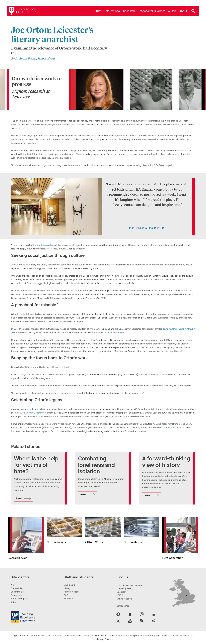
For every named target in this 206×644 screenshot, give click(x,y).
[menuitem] (98, 11)
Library (67, 588)
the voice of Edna (116, 333)
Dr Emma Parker (26, 58)
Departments (17, 592)
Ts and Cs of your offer (95, 636)
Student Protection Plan (182, 636)
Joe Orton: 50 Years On (33, 413)
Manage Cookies (104, 639)
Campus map (123, 606)
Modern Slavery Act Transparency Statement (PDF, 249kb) (138, 636)
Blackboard (69, 585)
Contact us (16, 595)
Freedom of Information (32, 636)
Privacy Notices (73, 636)
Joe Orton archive (46, 245)
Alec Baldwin (174, 428)
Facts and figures (19, 599)
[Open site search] (193, 11)
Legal (15, 636)
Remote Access (72, 592)
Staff (66, 595)
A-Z (12, 585)
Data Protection (54, 636)
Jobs (13, 602)
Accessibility (17, 588)
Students (68, 599)
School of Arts (46, 58)
